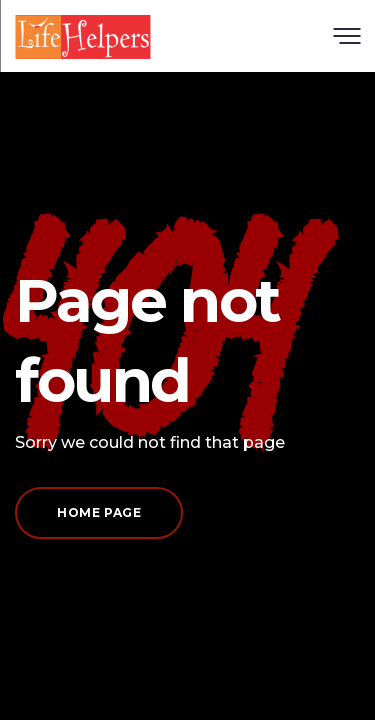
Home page (99, 512)
